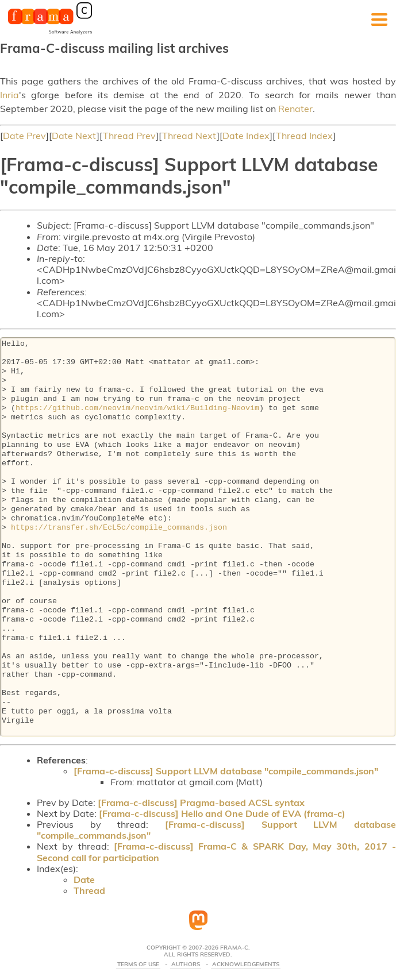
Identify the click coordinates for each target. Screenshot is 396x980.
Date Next (74, 136)
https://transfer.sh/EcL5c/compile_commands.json (119, 528)
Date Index (246, 136)
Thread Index (304, 136)
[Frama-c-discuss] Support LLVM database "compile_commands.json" (226, 771)
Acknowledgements (246, 964)
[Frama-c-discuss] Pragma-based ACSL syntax (201, 802)
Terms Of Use (138, 964)
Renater (295, 109)
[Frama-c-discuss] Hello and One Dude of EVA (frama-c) (222, 813)
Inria (9, 95)
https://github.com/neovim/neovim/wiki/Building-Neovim (137, 408)
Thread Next (189, 136)
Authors (186, 964)
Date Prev (24, 136)
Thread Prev (129, 136)
